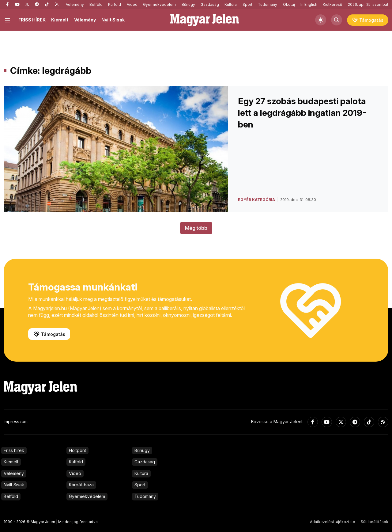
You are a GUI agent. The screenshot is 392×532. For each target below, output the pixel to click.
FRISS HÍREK (32, 20)
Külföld (115, 4)
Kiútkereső (332, 4)
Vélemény (75, 4)
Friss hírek (14, 450)
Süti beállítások (375, 522)
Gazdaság (210, 4)
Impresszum (16, 422)
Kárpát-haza (81, 485)
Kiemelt (60, 20)
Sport (247, 4)
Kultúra (231, 4)
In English (309, 4)
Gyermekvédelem (159, 4)
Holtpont (77, 450)
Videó (132, 4)
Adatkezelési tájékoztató (333, 522)
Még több (196, 228)
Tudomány (268, 4)
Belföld (96, 4)
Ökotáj (289, 4)
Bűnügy (188, 4)
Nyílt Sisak (113, 20)
